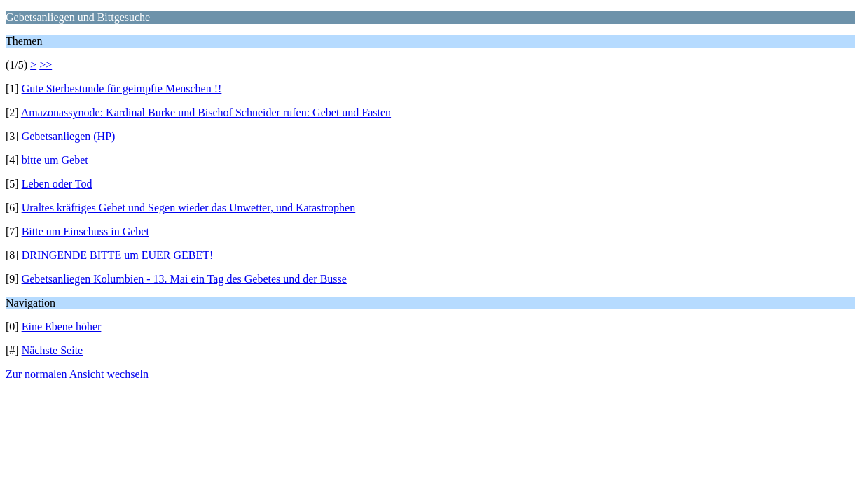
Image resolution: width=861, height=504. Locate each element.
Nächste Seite (53, 350)
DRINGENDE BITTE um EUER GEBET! (118, 255)
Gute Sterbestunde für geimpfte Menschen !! (122, 89)
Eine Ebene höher (62, 327)
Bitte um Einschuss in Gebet (85, 231)
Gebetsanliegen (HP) (69, 136)
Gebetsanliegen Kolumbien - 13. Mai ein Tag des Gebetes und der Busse (184, 279)
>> (46, 65)
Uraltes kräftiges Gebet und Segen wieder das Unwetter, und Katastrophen (189, 208)
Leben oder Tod (57, 184)
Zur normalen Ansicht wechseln (77, 374)
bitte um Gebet (55, 160)
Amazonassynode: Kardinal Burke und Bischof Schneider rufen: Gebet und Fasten (206, 112)
